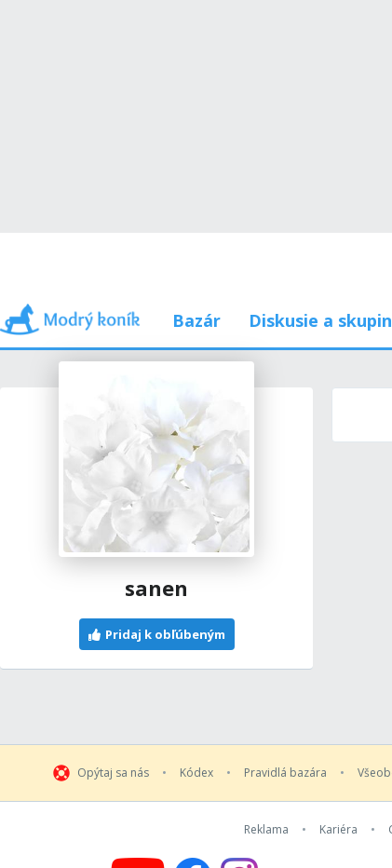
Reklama (266, 830)
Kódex (196, 773)
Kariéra (338, 830)
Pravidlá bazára (285, 773)
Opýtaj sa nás (113, 773)
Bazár (196, 320)
